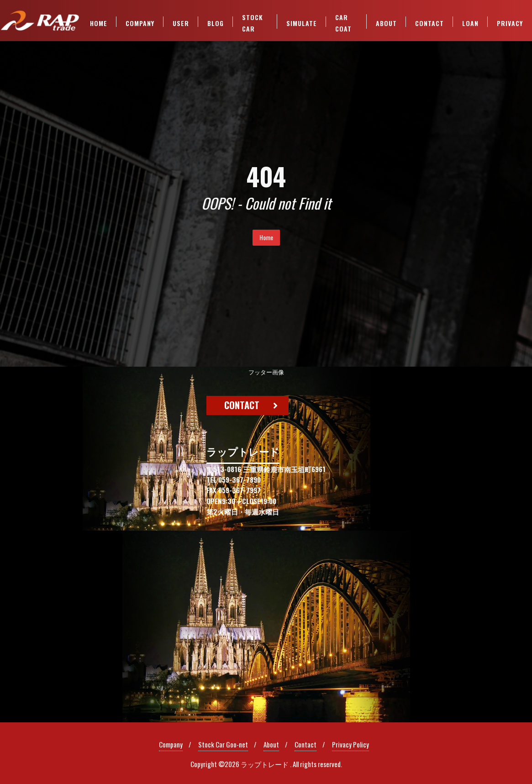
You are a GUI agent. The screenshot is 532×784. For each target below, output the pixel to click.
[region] (266, 545)
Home (266, 237)
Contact (306, 744)
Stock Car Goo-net (223, 744)
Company (171, 744)
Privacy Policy (350, 744)
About (271, 744)
